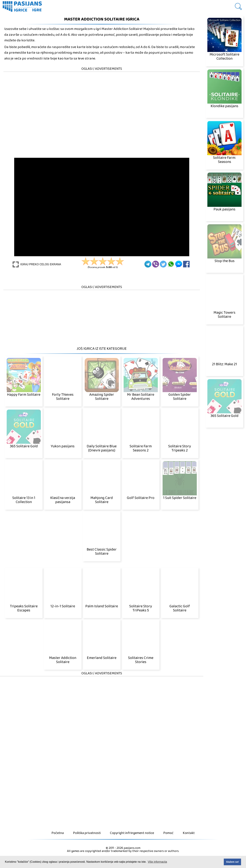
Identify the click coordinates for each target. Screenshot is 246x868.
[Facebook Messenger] (179, 264)
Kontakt (189, 833)
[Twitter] (163, 264)
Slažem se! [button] (232, 862)
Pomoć (168, 833)
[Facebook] (186, 264)
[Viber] (156, 264)
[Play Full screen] (37, 265)
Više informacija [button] (157, 862)
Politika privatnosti (87, 833)
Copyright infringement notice (132, 833)
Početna (58, 833)
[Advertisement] (102, 96)
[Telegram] (148, 264)
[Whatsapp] (171, 264)
